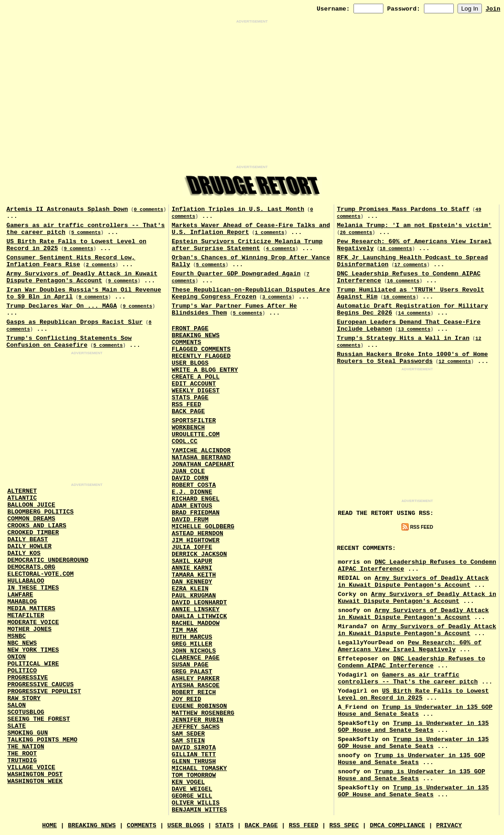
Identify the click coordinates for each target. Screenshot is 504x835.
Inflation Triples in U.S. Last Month (238, 209)
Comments (186, 342)
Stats (225, 826)
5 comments (86, 233)
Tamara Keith (194, 575)
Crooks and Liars (37, 526)
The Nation (26, 747)
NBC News (22, 643)
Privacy (449, 826)
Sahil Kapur (192, 561)
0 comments (149, 210)
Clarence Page (196, 658)
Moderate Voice (33, 622)
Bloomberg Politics (41, 512)
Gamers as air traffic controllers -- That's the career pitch (408, 678)
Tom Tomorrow (194, 775)
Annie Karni (192, 568)
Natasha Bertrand (201, 458)
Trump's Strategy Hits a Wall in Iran (403, 338)
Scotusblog (26, 712)
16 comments (403, 281)
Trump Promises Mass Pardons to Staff (403, 209)
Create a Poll (196, 377)
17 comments (411, 265)
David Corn (190, 478)
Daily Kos (24, 553)
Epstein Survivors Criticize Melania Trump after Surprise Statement (247, 245)
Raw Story (24, 698)
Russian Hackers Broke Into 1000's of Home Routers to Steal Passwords (412, 358)
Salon (17, 705)
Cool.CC (185, 441)
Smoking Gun (28, 733)
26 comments (356, 233)
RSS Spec (344, 826)
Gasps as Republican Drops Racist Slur (75, 322)
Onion (17, 657)
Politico (22, 671)
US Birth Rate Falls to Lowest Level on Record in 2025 (413, 695)
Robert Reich (194, 692)
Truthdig (22, 761)
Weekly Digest (196, 391)
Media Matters (31, 609)
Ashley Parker (196, 679)
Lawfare (20, 595)
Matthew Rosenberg (203, 713)
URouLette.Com (196, 435)
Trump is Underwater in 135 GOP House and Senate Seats (415, 711)
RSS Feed (186, 405)
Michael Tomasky (199, 768)
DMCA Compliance (397, 826)
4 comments (281, 249)
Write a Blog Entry (205, 370)
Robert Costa (194, 485)
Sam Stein (188, 741)
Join (493, 9)
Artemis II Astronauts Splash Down (67, 209)
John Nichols (194, 651)
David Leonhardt (199, 603)
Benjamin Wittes (199, 810)
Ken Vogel (188, 782)
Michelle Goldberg (203, 527)
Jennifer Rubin (197, 720)
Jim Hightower (196, 540)
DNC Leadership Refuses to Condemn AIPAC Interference (411, 662)
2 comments (101, 265)
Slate (17, 726)
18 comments (396, 249)
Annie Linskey (196, 610)
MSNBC (17, 636)
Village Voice (31, 768)
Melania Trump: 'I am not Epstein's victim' (414, 225)
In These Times (33, 588)
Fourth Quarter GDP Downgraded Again (236, 274)
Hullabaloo (26, 581)
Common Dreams (31, 519)
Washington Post (35, 774)
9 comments (79, 249)
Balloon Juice (31, 505)
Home (50, 826)
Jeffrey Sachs (196, 727)
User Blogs (190, 363)
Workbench (188, 428)
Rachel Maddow (196, 623)
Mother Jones (29, 629)
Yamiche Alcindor (201, 451)
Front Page (190, 329)
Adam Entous (192, 506)
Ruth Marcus (192, 637)
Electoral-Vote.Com (41, 574)
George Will (192, 796)
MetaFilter (26, 616)
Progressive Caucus (41, 685)
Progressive (28, 678)
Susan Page (190, 665)
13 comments (414, 329)
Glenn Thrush (194, 762)
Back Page (188, 412)
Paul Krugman (194, 596)
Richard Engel (196, 499)
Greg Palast (192, 672)
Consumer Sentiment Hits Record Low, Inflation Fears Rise (71, 261)
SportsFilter (194, 421)
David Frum (190, 520)
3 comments (277, 297)
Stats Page (190, 398)
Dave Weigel (192, 789)
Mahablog (22, 602)
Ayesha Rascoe (196, 686)
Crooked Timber (33, 533)
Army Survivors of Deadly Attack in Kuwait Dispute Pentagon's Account (82, 277)
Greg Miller (192, 644)
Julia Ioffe (192, 547)
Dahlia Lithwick (199, 616)
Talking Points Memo (42, 740)
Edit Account (194, 384)
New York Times (33, 650)
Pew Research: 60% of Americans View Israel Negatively (410, 646)
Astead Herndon (197, 534)
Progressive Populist (44, 692)
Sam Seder (188, 734)
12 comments (455, 362)
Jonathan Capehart (203, 464)
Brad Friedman (196, 513)
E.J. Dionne (192, 492)
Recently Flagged (201, 356)
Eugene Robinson (199, 706)
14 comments (414, 313)
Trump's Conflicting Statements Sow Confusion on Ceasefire (69, 342)
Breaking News (196, 336)
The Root (22, 754)
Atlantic (22, 498)
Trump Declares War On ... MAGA (62, 306)
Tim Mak (185, 630)
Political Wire (33, 664)
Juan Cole (188, 471)
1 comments (270, 233)
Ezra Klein (190, 589)
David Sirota (194, 748)
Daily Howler (29, 546)
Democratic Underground (48, 560)
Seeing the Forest (39, 719)
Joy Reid (186, 699)
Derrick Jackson (199, 554)
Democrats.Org (31, 567)
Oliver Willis (196, 803)
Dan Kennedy (192, 582)
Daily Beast (28, 540)
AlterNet (22, 491)
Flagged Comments (201, 349)
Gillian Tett (194, 755)
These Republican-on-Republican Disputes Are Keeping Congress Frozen (251, 293)
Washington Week (35, 781)
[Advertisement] (252, 94)
